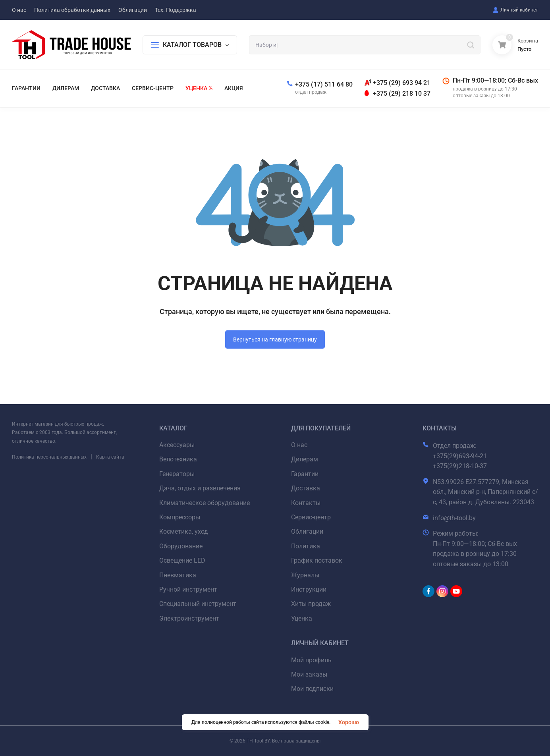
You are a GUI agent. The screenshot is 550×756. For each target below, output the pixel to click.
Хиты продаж (311, 604)
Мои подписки (312, 689)
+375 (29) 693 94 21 (402, 83)
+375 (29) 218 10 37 (402, 94)
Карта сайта (110, 457)
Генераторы (177, 474)
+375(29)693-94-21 (460, 456)
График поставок (317, 560)
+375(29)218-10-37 (460, 466)
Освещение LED (182, 560)
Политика (306, 546)
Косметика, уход (184, 531)
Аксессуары (177, 445)
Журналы (305, 575)
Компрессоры (180, 517)
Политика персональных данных (49, 457)
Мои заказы (309, 674)
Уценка (302, 618)
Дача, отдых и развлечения (200, 488)
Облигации (307, 531)
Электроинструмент (189, 618)
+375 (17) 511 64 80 (324, 84)
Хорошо (349, 722)
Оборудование (181, 546)
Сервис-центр (311, 517)
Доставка (306, 488)
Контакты (306, 503)
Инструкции (309, 589)
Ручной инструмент (188, 589)
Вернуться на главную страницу (275, 339)
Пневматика (178, 575)
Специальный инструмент (198, 604)
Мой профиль (311, 660)
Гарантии (305, 474)
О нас (299, 445)
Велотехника (178, 459)
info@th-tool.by (454, 518)
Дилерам (305, 459)
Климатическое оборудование (205, 503)
